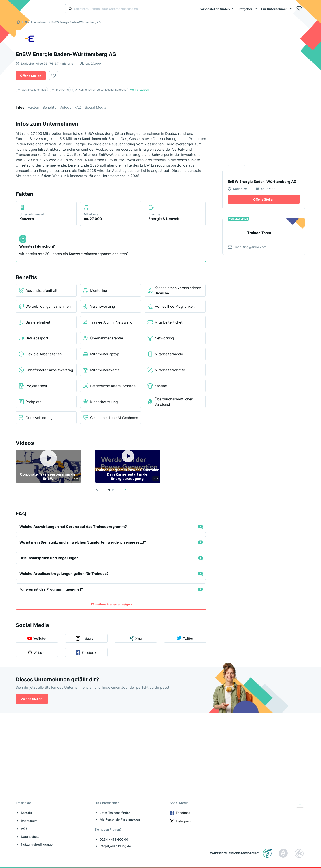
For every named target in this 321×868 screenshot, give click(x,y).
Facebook (86, 731)
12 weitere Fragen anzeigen (111, 683)
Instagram (86, 717)
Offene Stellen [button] (31, 76)
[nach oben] (300, 804)
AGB (24, 829)
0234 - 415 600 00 (114, 839)
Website (37, 731)
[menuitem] (217, 9)
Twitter (185, 717)
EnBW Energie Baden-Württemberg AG (76, 22)
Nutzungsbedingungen (38, 844)
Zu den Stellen (32, 778)
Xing (136, 717)
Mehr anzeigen (139, 90)
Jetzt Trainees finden (115, 813)
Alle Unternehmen (36, 22)
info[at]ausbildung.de (115, 846)
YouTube (37, 718)
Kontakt (26, 813)
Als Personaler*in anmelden (120, 819)
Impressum (29, 821)
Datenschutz (30, 837)
